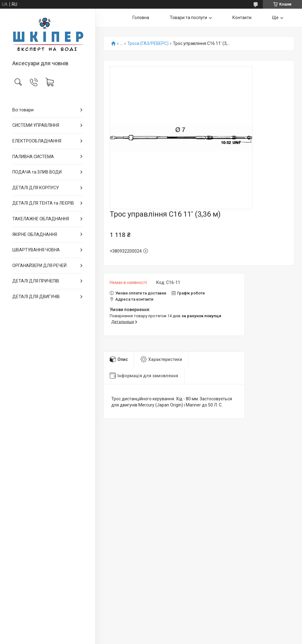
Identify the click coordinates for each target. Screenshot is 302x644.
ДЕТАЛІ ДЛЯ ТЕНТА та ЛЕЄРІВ (43, 203)
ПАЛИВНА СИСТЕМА (33, 157)
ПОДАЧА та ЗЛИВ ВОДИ (37, 172)
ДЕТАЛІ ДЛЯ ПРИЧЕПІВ (36, 281)
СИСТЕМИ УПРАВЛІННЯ (36, 125)
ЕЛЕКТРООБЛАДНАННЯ (37, 141)
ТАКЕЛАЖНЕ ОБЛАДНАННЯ (41, 219)
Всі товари (23, 110)
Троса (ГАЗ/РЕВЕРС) (148, 44)
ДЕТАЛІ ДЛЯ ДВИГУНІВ (36, 297)
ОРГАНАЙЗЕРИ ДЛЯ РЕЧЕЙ (39, 266)
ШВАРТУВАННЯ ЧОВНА (36, 250)
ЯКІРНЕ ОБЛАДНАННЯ (35, 234)
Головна (141, 18)
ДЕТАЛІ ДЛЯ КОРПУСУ (36, 188)
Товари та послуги (188, 18)
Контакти (242, 18)
